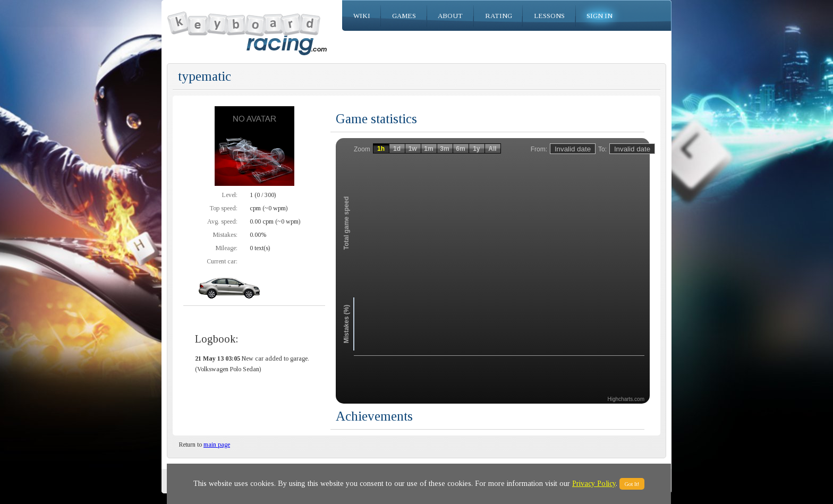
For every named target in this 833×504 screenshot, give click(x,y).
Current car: (222, 261)
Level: (230, 195)
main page (217, 445)
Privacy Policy (594, 484)
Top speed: (223, 208)
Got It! (632, 484)
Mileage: (227, 248)
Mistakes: (225, 235)
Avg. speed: (222, 221)
